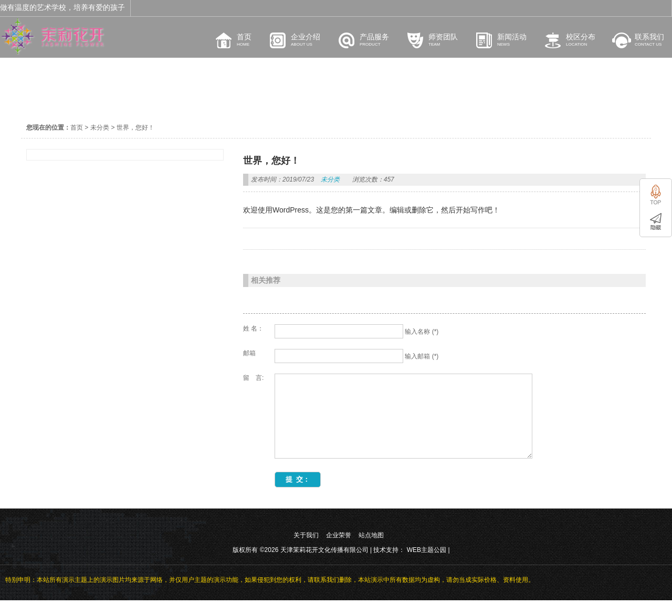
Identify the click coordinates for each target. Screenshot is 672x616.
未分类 (100, 128)
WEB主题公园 (427, 566)
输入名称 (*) (422, 332)
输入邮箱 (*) (422, 356)
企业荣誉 (339, 551)
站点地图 (371, 551)
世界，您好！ (135, 128)
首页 (77, 128)
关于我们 (306, 551)
